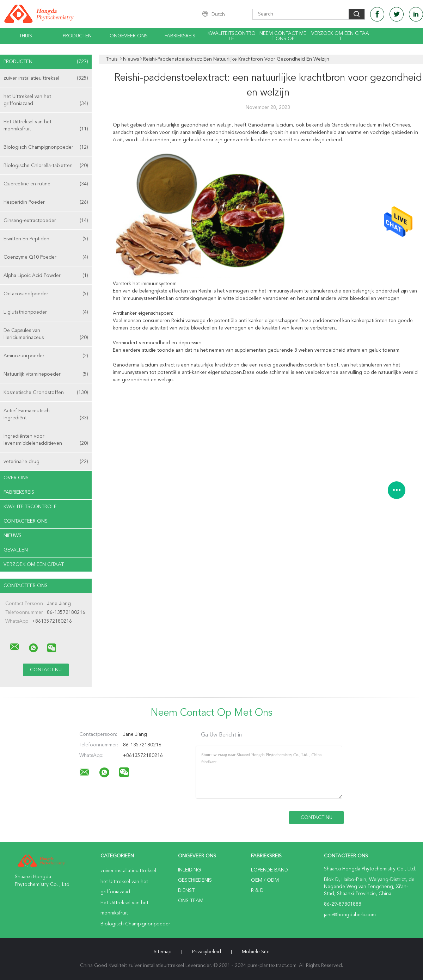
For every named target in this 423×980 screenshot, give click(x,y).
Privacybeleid (207, 952)
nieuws (13, 536)
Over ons (16, 478)
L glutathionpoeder (46, 312)
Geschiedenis (195, 880)
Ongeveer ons (129, 36)
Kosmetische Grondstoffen (46, 393)
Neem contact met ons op (283, 36)
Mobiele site (256, 952)
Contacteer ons (26, 521)
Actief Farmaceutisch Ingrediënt (46, 415)
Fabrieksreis (180, 36)
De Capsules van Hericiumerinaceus (46, 335)
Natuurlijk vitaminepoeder (46, 374)
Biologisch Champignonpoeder (46, 147)
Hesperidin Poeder (46, 202)
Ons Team (191, 901)
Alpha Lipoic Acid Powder (46, 276)
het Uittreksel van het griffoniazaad (46, 101)
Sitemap (163, 952)
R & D (257, 890)
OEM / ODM (265, 880)
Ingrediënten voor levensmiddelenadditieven (46, 440)
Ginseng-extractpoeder (46, 221)
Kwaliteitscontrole (232, 36)
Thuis (26, 36)
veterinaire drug (46, 462)
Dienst (186, 890)
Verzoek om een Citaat (340, 36)
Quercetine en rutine (46, 184)
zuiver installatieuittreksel (46, 78)
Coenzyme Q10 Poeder (46, 257)
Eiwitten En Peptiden (46, 239)
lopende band (269, 870)
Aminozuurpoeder (46, 356)
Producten (77, 36)
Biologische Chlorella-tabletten (46, 166)
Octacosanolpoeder (46, 294)
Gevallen (16, 550)
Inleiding (189, 870)
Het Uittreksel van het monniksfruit (46, 126)
